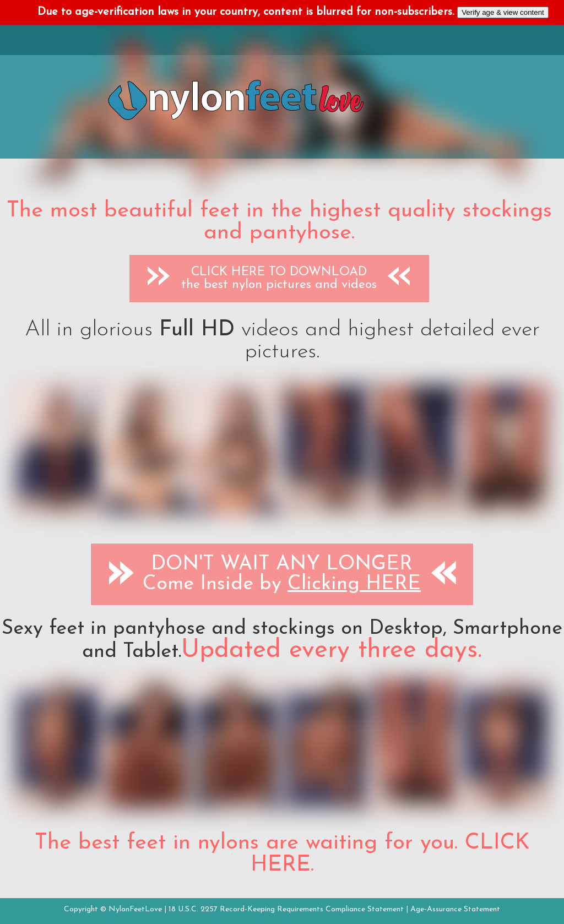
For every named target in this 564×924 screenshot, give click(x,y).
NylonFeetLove (135, 909)
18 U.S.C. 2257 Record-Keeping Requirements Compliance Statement (286, 909)
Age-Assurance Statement (455, 909)
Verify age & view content (503, 12)
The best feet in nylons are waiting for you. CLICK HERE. (282, 854)
